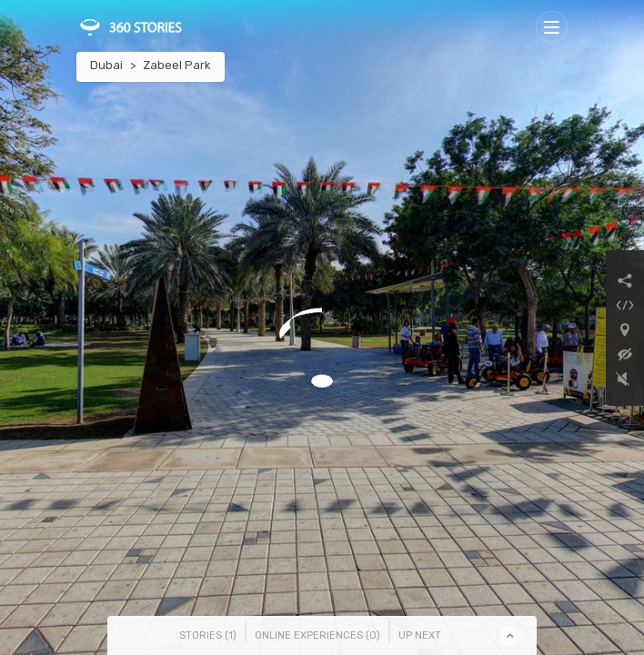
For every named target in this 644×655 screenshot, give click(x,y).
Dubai (106, 65)
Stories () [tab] (208, 635)
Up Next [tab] (420, 635)
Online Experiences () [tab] (317, 635)
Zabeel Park (177, 65)
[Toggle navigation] (552, 27)
